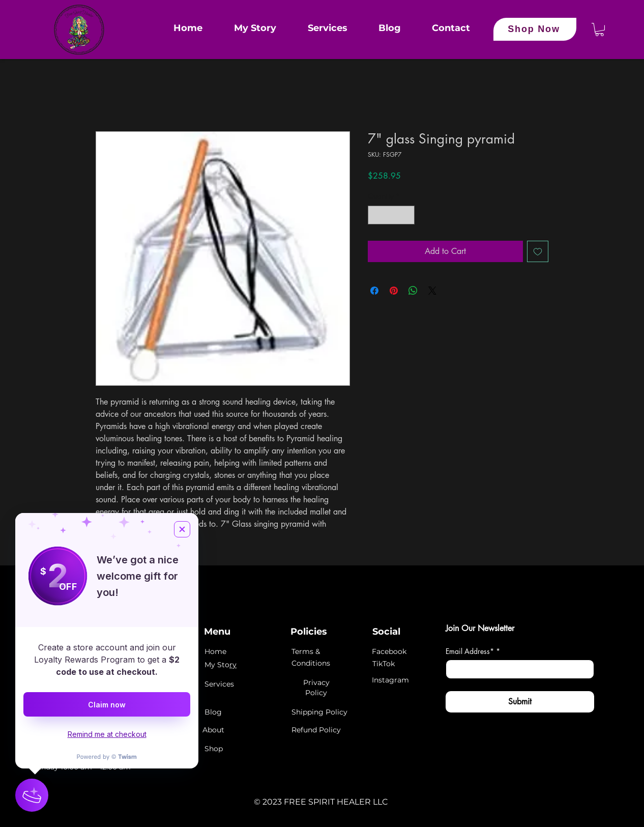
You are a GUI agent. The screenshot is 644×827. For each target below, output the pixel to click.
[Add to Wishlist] (538, 251)
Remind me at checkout (107, 734)
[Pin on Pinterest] (394, 291)
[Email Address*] (517, 669)
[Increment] (407, 215)
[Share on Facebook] (374, 291)
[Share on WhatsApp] (413, 291)
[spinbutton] (391, 215)
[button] (599, 30)
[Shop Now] (535, 29)
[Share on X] (432, 291)
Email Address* (473, 651)
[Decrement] (376, 215)
